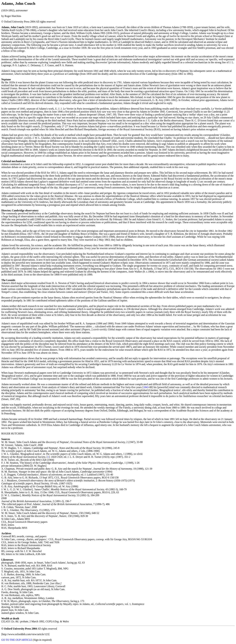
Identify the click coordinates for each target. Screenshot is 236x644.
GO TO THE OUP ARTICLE (17, 640)
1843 (146, 387)
